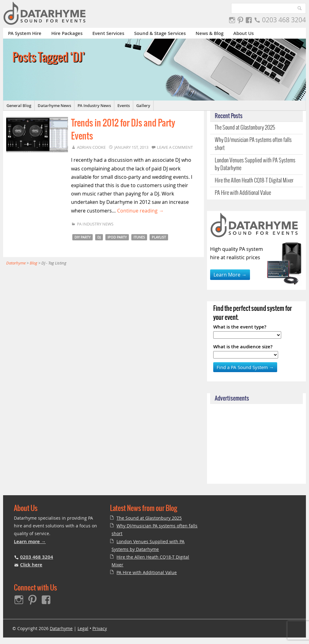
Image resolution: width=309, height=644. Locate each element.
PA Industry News (94, 105)
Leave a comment (175, 147)
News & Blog (210, 33)
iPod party (117, 237)
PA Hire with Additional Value (243, 193)
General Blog (19, 105)
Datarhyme (61, 628)
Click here (31, 565)
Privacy (100, 628)
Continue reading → (140, 211)
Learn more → (30, 541)
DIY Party (83, 237)
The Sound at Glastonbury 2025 (245, 128)
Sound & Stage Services (160, 33)
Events (124, 105)
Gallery (143, 105)
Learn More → (230, 275)
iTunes (139, 237)
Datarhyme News (54, 105)
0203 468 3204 (284, 20)
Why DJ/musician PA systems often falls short (253, 144)
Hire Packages (67, 33)
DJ (99, 237)
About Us (243, 33)
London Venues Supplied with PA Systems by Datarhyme (255, 164)
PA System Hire (25, 33)
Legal (83, 628)
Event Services (108, 33)
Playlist (159, 237)
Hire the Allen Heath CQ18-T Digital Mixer (254, 181)
